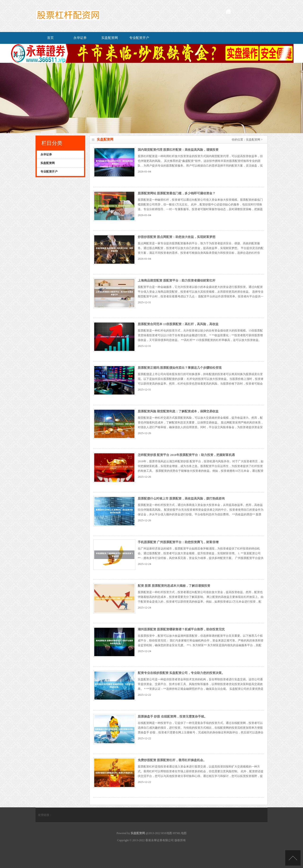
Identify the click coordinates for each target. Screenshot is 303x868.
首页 (50, 38)
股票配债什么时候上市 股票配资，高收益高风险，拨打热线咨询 (181, 498)
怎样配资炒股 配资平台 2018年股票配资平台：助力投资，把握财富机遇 (186, 455)
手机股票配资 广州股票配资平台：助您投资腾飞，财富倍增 (178, 542)
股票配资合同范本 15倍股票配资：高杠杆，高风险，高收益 (178, 324)
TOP (293, 858)
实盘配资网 (110, 38)
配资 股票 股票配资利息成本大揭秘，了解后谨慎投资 (174, 586)
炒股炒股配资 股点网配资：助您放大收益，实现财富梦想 (177, 237)
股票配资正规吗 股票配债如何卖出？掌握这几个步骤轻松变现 (180, 368)
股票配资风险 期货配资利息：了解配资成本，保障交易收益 (178, 411)
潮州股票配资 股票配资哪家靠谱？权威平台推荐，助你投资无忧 (181, 629)
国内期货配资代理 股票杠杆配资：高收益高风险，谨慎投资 (178, 150)
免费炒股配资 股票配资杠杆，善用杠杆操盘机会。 (172, 760)
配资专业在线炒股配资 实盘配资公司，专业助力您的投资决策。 (181, 673)
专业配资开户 (139, 38)
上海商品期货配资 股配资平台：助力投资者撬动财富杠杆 (177, 280)
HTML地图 (180, 833)
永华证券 (80, 38)
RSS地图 (167, 833)
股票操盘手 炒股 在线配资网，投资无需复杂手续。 (172, 716)
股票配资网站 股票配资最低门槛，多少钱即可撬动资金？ (177, 193)
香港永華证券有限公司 (160, 840)
